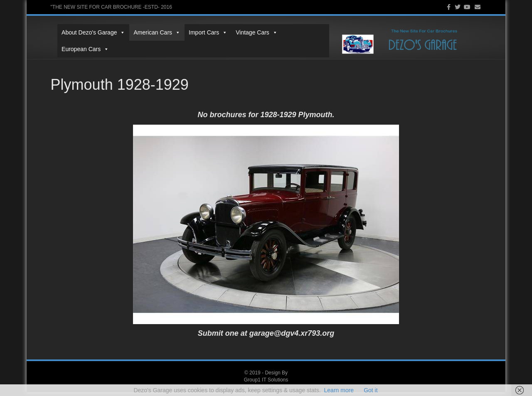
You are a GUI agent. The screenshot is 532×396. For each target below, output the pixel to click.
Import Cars (201, 39)
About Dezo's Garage (87, 39)
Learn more (339, 390)
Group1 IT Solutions (266, 384)
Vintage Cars (250, 39)
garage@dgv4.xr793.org (292, 337)
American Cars (150, 39)
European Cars (303, 39)
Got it (371, 390)
